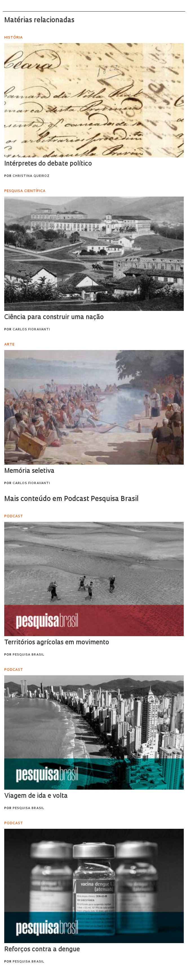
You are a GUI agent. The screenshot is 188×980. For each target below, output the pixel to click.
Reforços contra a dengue (42, 950)
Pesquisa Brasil (28, 655)
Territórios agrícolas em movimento (57, 643)
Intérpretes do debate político (48, 164)
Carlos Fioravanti (31, 330)
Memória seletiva (29, 471)
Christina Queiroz (31, 176)
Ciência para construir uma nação (54, 318)
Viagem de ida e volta (36, 796)
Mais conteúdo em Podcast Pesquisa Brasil (71, 499)
